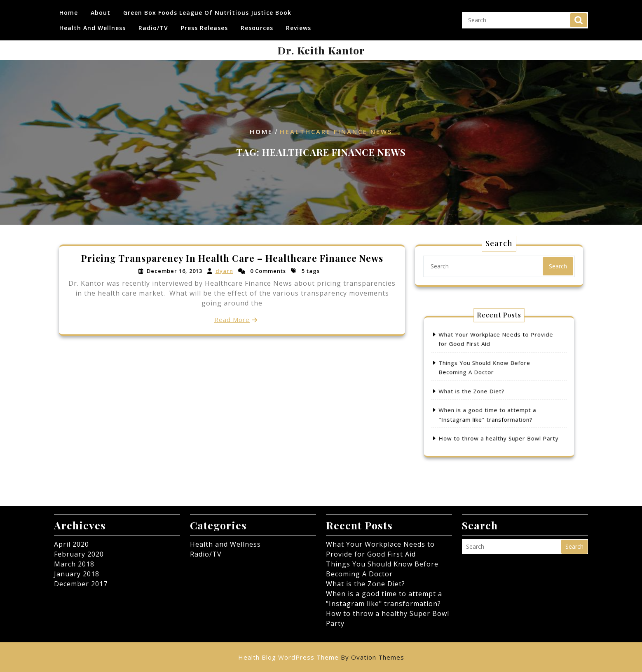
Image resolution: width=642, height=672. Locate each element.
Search (579, 17)
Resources (257, 25)
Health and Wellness (93, 25)
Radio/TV (153, 25)
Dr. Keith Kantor (321, 50)
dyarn (224, 271)
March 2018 (74, 564)
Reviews (299, 25)
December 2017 (81, 584)
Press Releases (204, 25)
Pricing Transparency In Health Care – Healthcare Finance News (232, 259)
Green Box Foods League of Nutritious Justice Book (207, 9)
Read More (232, 319)
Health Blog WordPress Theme (321, 657)
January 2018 (77, 574)
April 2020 (71, 544)
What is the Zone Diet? (480, 390)
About (101, 9)
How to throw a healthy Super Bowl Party (499, 422)
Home (69, 9)
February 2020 (79, 554)
